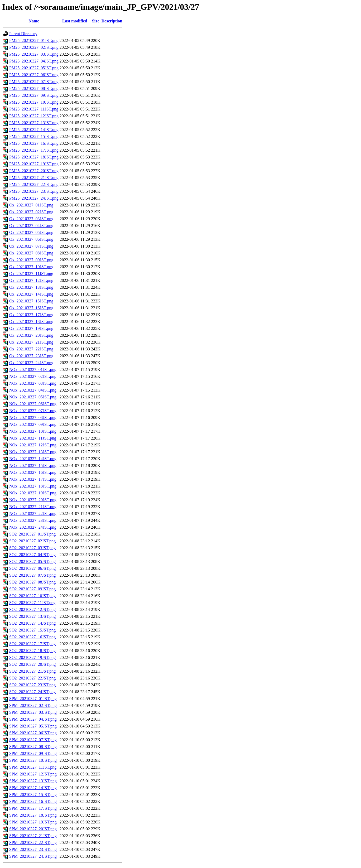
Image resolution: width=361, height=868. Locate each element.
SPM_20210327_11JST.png (33, 767)
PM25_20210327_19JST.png (34, 164)
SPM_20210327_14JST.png (33, 788)
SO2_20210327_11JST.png (32, 603)
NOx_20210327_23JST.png (33, 520)
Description (112, 21)
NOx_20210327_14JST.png (33, 459)
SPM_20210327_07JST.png (33, 740)
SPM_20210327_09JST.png (33, 753)
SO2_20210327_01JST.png (32, 534)
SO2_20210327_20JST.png (32, 664)
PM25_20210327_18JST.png (34, 157)
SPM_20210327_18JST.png (33, 815)
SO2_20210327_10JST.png (32, 596)
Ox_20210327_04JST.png (31, 226)
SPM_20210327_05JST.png (33, 726)
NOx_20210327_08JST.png (33, 418)
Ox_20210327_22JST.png (31, 349)
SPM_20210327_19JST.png (33, 822)
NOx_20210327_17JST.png (33, 479)
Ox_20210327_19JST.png (31, 328)
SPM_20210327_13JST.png (33, 781)
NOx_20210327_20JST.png (33, 500)
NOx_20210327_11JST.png (33, 438)
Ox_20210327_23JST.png (31, 356)
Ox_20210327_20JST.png (31, 335)
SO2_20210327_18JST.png (32, 651)
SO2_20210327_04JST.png (32, 555)
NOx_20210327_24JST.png (33, 527)
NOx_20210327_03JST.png (33, 383)
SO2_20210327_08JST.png (32, 582)
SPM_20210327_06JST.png (33, 733)
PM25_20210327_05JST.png (34, 68)
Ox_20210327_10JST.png (31, 267)
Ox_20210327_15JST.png (31, 301)
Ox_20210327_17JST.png (31, 315)
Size (96, 21)
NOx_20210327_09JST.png (33, 424)
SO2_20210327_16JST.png (32, 637)
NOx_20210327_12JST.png (33, 445)
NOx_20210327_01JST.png (33, 370)
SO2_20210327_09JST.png (32, 589)
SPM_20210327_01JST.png (33, 699)
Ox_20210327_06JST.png (31, 239)
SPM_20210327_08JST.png (33, 747)
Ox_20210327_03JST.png (31, 219)
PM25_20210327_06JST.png (34, 75)
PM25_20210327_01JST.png (34, 40)
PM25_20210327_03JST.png (34, 54)
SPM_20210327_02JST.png (33, 705)
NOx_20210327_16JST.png (33, 472)
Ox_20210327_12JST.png (31, 280)
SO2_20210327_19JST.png (32, 657)
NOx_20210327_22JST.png (33, 513)
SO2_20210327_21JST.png (32, 671)
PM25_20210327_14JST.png (34, 130)
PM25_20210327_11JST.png (34, 109)
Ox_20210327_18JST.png (31, 322)
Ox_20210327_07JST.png (31, 246)
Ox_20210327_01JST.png (31, 205)
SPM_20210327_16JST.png (33, 801)
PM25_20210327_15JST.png (34, 136)
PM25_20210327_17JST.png (34, 150)
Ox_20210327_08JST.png (31, 253)
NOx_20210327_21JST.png (33, 507)
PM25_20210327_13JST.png (34, 123)
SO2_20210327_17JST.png (32, 644)
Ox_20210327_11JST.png (31, 274)
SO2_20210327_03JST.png (32, 548)
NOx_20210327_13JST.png (33, 452)
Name (34, 21)
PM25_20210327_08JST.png (34, 88)
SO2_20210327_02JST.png (32, 541)
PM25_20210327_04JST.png (34, 61)
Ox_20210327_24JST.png (31, 363)
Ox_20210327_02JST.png (31, 212)
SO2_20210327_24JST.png (32, 692)
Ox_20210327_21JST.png (31, 342)
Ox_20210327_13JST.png (31, 287)
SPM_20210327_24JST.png (33, 856)
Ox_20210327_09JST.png (31, 260)
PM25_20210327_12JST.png (34, 116)
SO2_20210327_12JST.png (32, 609)
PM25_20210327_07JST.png (34, 82)
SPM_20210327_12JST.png (33, 774)
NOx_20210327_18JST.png (33, 486)
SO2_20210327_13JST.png (32, 616)
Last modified (75, 21)
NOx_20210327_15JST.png (33, 466)
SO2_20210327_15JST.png (32, 630)
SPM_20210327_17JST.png (33, 808)
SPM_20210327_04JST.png (33, 719)
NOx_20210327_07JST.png (33, 411)
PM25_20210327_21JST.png (34, 178)
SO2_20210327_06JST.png (32, 568)
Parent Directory (23, 34)
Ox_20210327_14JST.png (31, 294)
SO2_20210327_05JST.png (32, 561)
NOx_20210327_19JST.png (33, 493)
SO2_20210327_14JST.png (32, 623)
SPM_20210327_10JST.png (33, 760)
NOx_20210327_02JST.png (33, 376)
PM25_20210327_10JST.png (34, 102)
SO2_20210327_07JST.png (32, 575)
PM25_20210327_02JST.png (34, 47)
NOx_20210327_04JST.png (33, 390)
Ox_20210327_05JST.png (31, 232)
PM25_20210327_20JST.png (34, 171)
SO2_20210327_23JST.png (32, 685)
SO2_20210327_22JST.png (32, 678)
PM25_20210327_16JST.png (34, 143)
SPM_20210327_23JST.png (33, 849)
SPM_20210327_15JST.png (33, 795)
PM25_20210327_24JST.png (34, 198)
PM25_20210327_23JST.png (34, 191)
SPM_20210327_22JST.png (33, 843)
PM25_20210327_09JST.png (34, 95)
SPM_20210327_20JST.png (33, 829)
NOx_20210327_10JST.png (33, 431)
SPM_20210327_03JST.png (33, 712)
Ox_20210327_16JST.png (31, 308)
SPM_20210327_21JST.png (33, 836)
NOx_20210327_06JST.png (33, 404)
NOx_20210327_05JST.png (33, 397)
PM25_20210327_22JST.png (34, 184)
